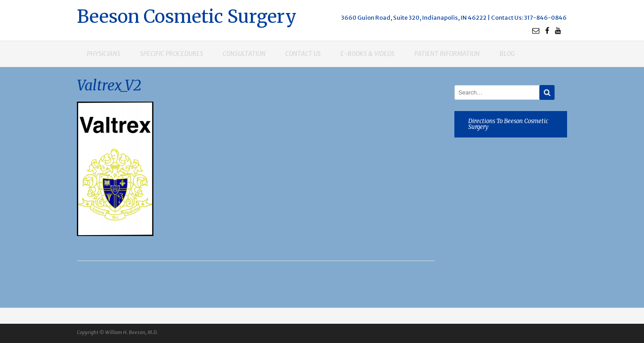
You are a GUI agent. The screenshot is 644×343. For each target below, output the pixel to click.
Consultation (244, 54)
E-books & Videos (367, 54)
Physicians (104, 54)
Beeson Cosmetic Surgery (187, 15)
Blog (507, 54)
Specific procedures (172, 54)
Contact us (303, 54)
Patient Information (447, 54)
